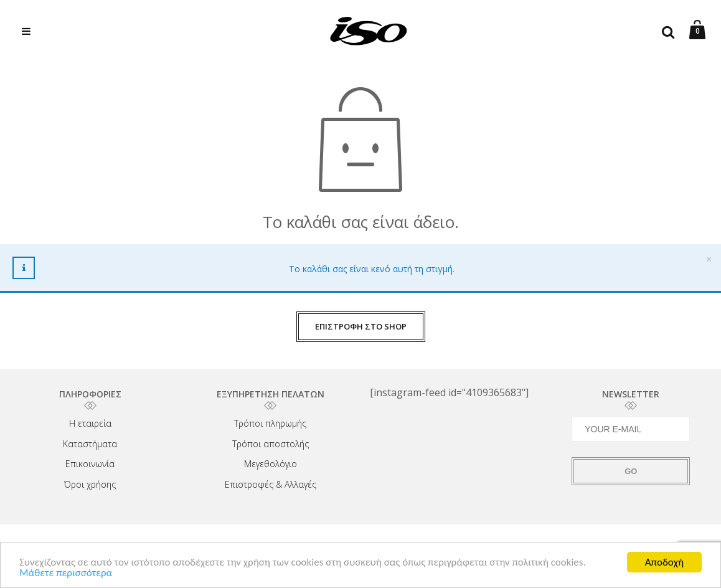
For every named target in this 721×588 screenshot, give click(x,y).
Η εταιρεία (90, 423)
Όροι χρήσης (90, 484)
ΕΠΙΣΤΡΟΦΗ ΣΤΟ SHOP (361, 326)
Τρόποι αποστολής (271, 444)
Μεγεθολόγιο (271, 464)
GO (631, 471)
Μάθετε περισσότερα (66, 574)
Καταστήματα (90, 444)
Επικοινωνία (90, 464)
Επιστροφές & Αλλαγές (271, 484)
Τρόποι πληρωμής (270, 423)
